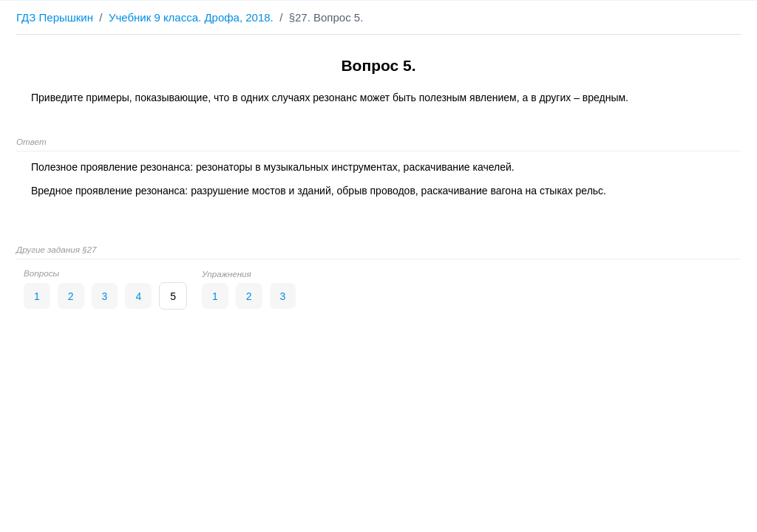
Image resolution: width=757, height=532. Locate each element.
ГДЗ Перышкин (55, 17)
